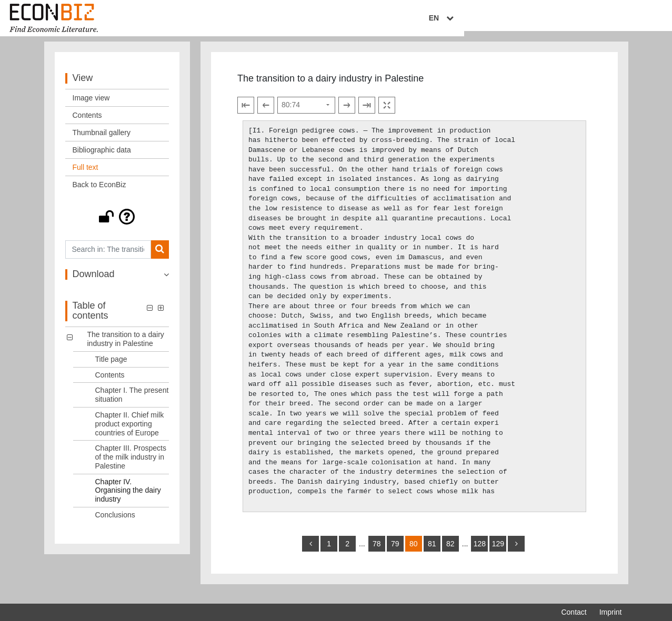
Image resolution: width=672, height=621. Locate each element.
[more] (516, 553)
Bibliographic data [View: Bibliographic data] (102, 158)
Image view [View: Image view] (91, 106)
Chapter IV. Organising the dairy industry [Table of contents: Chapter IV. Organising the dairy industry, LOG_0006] (128, 499)
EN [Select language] (614, 19)
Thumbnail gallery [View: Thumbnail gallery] (102, 141)
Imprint (611, 612)
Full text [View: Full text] (86, 176)
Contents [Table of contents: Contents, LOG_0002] (110, 383)
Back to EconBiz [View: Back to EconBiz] (99, 193)
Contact (574, 612)
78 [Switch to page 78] (377, 553)
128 (480, 553)
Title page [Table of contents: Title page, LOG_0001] (111, 368)
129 (498, 553)
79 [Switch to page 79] (395, 553)
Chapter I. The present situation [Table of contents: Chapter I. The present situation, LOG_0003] (132, 403)
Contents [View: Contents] (87, 124)
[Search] (160, 258)
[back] (310, 553)
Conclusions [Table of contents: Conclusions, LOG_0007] (115, 523)
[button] (117, 225)
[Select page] (306, 114)
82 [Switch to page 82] (450, 553)
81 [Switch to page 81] (432, 553)
